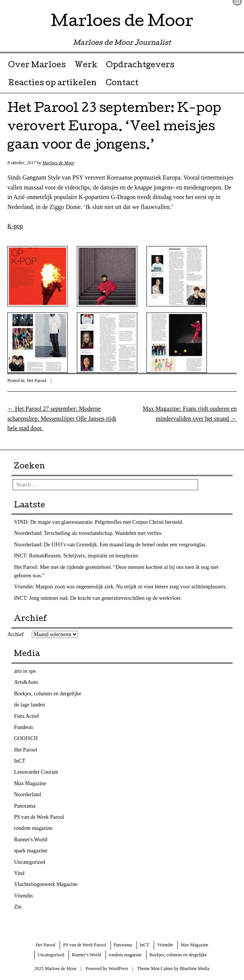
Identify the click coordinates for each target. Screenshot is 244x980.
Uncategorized (30, 862)
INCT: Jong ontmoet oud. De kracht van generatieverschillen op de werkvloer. (98, 598)
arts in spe (25, 671)
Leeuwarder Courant (36, 772)
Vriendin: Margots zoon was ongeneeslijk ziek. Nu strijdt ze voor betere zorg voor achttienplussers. (121, 587)
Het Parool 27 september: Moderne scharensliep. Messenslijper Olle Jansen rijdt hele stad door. (62, 418)
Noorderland (28, 795)
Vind (19, 873)
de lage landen (30, 705)
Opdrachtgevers (140, 66)
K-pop (15, 226)
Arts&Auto (26, 682)
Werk (86, 66)
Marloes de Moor (122, 23)
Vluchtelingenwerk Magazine (46, 884)
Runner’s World (86, 955)
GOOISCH (26, 738)
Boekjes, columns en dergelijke (48, 694)
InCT (20, 761)
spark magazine (31, 851)
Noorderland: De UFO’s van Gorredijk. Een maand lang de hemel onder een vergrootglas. (111, 545)
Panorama (25, 806)
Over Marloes (37, 66)
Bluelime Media (195, 969)
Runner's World (31, 840)
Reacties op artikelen (52, 84)
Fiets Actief (27, 716)
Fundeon (24, 727)
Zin (18, 907)
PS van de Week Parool (39, 817)
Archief (15, 634)
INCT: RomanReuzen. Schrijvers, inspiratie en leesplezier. (77, 556)
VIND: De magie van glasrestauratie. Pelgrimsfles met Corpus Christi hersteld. (99, 522)
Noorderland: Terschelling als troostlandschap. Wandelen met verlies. (89, 533)
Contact (122, 84)
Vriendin (24, 896)
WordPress (118, 969)
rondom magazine (33, 828)
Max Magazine (30, 783)
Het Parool (37, 381)
